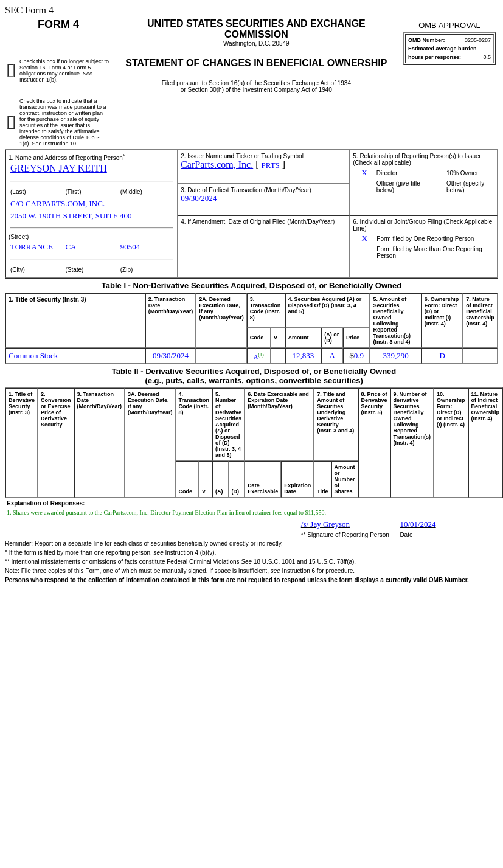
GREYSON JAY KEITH (59, 168)
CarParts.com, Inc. (217, 165)
